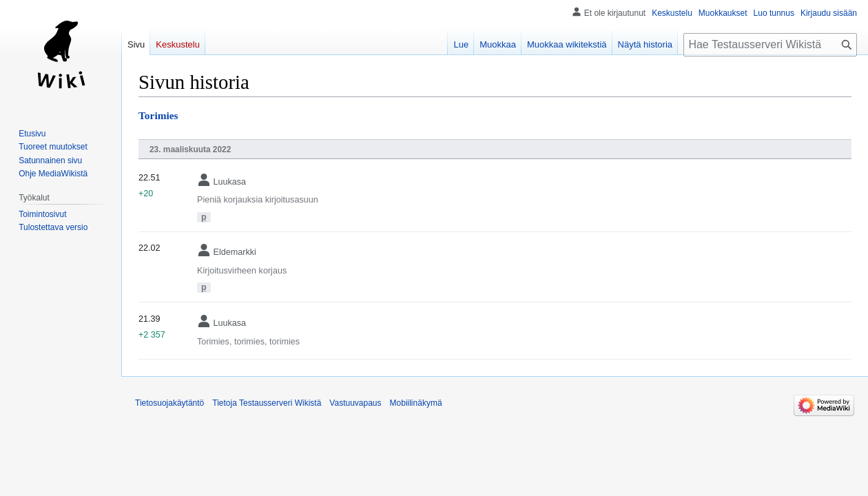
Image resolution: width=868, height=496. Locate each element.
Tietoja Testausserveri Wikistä (267, 403)
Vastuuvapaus (355, 403)
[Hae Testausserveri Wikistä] (770, 45)
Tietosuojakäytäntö (169, 403)
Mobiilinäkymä (416, 403)
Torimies (158, 115)
